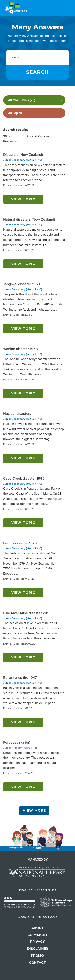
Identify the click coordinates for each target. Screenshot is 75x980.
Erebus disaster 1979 (20, 543)
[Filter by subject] (34, 113)
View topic (23, 199)
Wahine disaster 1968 (20, 349)
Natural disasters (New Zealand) (29, 219)
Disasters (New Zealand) (23, 155)
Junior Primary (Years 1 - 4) (20, 748)
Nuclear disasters (17, 414)
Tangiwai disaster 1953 (21, 284)
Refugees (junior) (17, 742)
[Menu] (69, 8)
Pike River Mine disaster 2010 (27, 613)
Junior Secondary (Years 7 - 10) (23, 160)
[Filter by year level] (34, 100)
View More (34, 811)
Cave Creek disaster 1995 (24, 478)
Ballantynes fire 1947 (20, 678)
